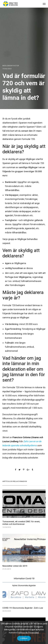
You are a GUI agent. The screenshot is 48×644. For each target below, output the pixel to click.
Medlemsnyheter (11, 66)
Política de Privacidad (28, 633)
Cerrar (24, 638)
